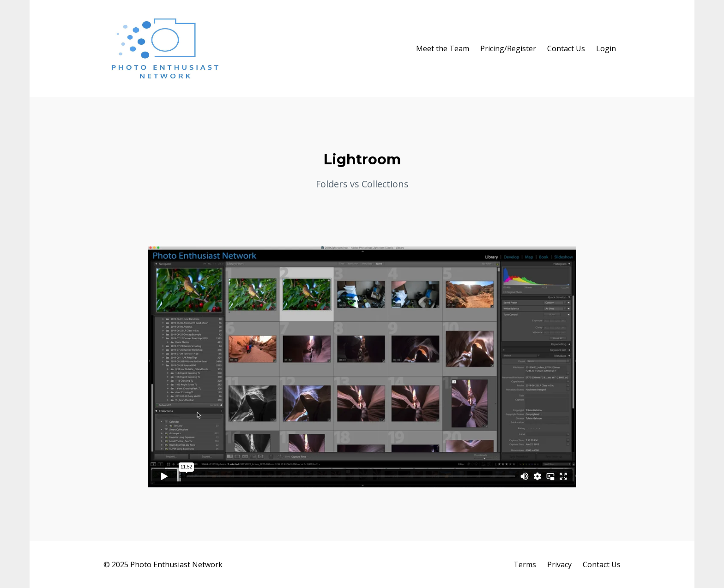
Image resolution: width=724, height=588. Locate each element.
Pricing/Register (508, 48)
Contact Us (566, 48)
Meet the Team (443, 48)
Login (606, 48)
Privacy (559, 564)
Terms (525, 564)
